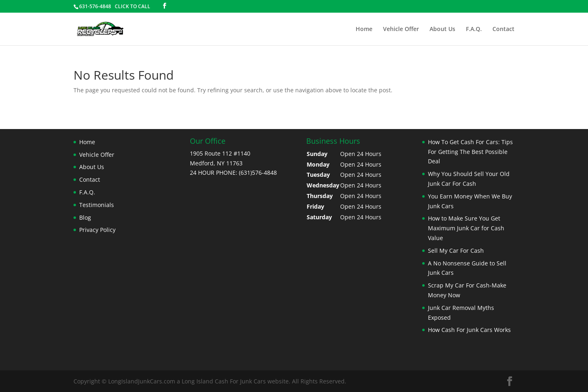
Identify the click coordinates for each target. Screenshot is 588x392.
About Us (442, 29)
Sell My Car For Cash (456, 251)
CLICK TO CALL (133, 6)
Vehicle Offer (401, 29)
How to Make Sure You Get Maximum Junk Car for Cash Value (466, 228)
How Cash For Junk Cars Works (469, 330)
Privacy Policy (97, 230)
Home (364, 29)
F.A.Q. (474, 29)
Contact (503, 29)
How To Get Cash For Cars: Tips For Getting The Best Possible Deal (470, 152)
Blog (85, 217)
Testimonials (97, 205)
